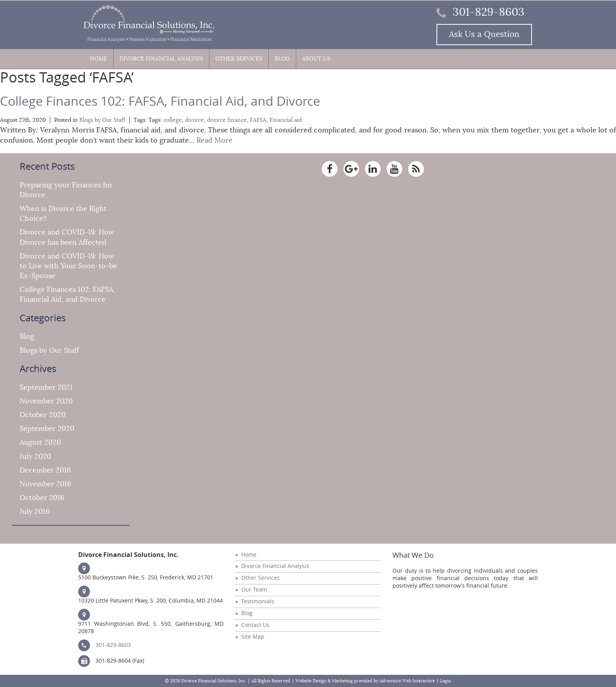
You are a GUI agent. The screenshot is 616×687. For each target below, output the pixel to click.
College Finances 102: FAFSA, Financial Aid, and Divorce (160, 101)
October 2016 (42, 498)
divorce (194, 120)
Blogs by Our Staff (102, 120)
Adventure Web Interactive (407, 681)
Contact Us (255, 625)
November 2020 (46, 401)
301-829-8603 (480, 12)
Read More (214, 140)
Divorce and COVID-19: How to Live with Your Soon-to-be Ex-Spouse (68, 266)
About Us (316, 59)
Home (99, 59)
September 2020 (47, 429)
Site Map (253, 637)
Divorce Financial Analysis (161, 59)
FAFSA (258, 120)
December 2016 (45, 470)
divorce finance (227, 120)
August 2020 (40, 442)
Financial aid (286, 120)
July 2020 (35, 456)
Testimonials (258, 602)
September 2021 (46, 387)
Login (445, 681)
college (173, 120)
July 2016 (35, 511)
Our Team (254, 590)
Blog (282, 59)
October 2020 (43, 415)
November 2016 (45, 484)
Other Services (239, 59)
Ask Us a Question (484, 34)
